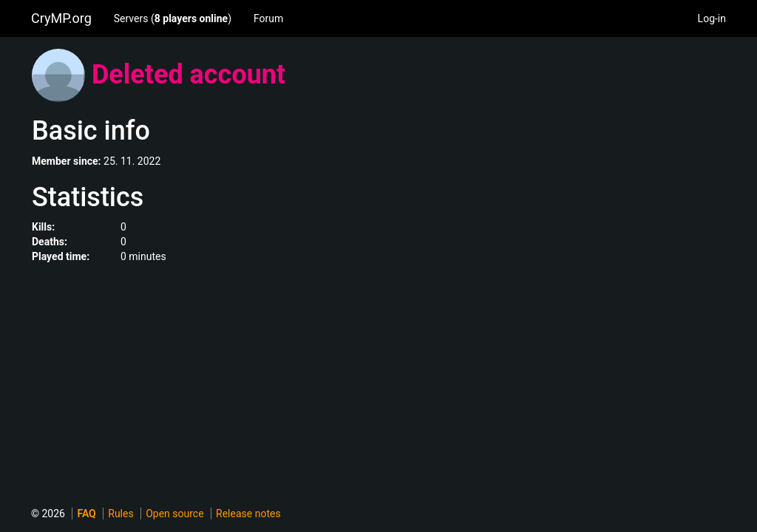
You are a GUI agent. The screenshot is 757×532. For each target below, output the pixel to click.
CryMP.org (61, 18)
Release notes (248, 514)
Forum (268, 18)
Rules (120, 514)
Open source (174, 514)
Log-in (712, 18)
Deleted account (189, 75)
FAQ (86, 514)
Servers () (173, 18)
